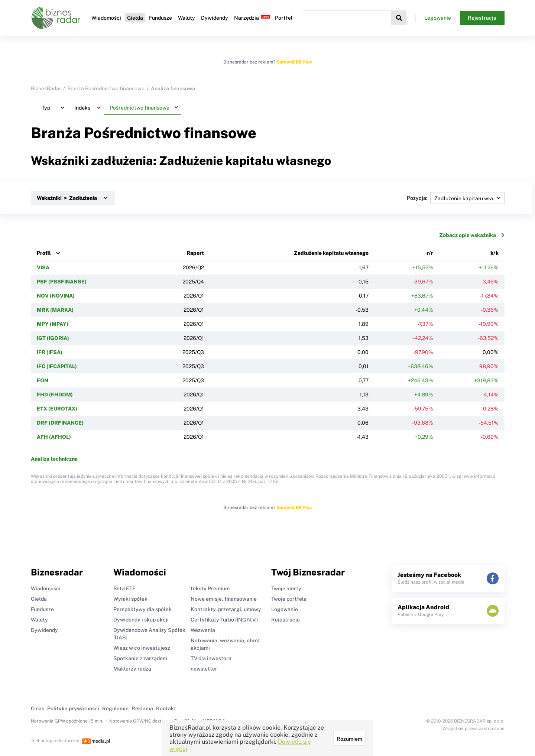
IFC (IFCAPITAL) (57, 366)
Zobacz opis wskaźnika (472, 235)
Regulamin (115, 708)
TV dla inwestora (211, 658)
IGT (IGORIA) (53, 338)
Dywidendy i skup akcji (141, 620)
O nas (38, 708)
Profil (44, 253)
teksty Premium (210, 588)
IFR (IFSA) (50, 352)
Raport (195, 253)
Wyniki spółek (130, 599)
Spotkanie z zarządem (140, 658)
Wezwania (203, 630)
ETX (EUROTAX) (57, 409)
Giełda (135, 18)
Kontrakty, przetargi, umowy (226, 609)
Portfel (284, 18)
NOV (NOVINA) (56, 296)
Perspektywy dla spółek (142, 609)
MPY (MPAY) (53, 324)
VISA (43, 267)
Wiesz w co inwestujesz (142, 648)
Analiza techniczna (54, 459)
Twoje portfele (289, 599)
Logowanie (438, 18)
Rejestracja (482, 18)
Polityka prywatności (73, 708)
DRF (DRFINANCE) (60, 423)
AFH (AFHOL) (54, 437)
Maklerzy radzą (132, 669)
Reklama (142, 708)
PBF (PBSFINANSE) (62, 282)
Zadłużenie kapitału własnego (331, 253)
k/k (495, 253)
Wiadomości (106, 18)
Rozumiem (349, 739)
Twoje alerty (286, 588)
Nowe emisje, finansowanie (224, 599)
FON (43, 380)
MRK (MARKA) (55, 310)
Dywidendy (215, 18)
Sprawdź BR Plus (294, 62)
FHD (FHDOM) (55, 395)
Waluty (187, 18)
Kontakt (166, 708)
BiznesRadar (46, 88)
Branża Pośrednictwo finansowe (106, 88)
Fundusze (160, 18)
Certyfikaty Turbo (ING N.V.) (224, 620)
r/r (430, 253)
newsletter (204, 669)
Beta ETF (124, 588)
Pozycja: (456, 198)
